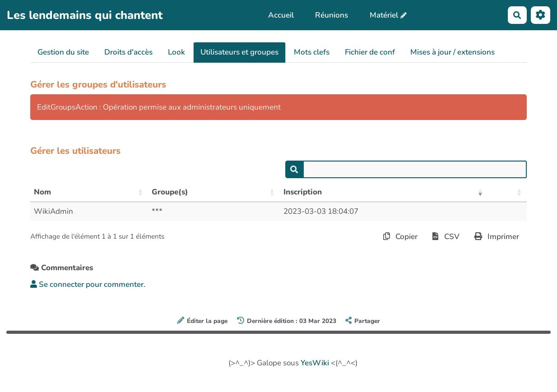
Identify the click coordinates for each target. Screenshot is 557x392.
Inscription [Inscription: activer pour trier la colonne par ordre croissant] (303, 192)
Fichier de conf (370, 52)
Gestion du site (63, 52)
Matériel (384, 15)
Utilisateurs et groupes (239, 52)
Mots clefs (312, 52)
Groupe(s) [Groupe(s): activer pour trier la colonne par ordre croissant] (170, 192)
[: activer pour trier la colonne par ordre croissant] (507, 193)
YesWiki (315, 363)
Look (176, 52)
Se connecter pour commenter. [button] (88, 284)
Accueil (281, 15)
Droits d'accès (128, 52)
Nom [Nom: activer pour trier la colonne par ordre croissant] (42, 192)
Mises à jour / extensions (453, 52)
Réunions (332, 15)
